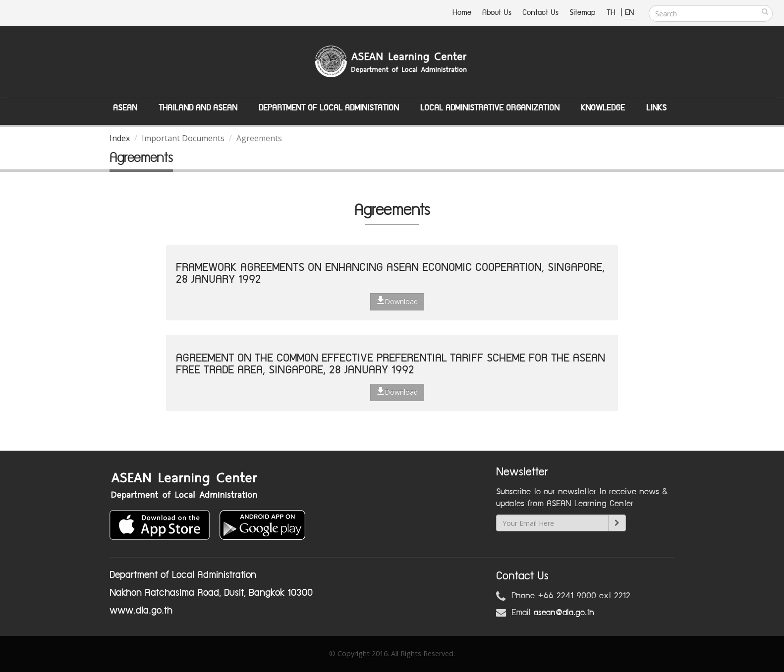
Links (656, 108)
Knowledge (603, 108)
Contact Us (540, 13)
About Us (497, 13)
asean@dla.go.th (564, 613)
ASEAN (125, 108)
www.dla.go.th (141, 611)
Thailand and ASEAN (198, 108)
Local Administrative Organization (490, 108)
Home (462, 13)
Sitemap (583, 13)
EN (629, 13)
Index (120, 138)
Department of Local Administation (329, 108)
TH (612, 13)
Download (397, 301)
